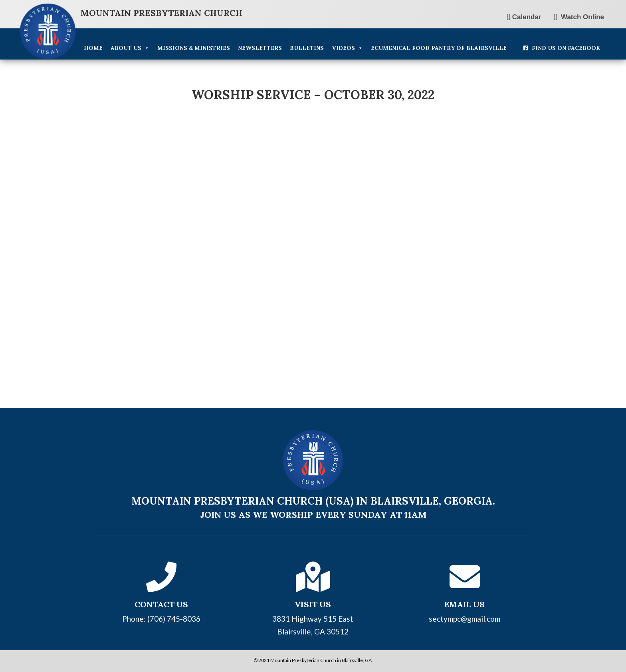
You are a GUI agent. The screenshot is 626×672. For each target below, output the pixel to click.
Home (93, 48)
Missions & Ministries (194, 48)
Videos (347, 48)
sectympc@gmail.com (465, 619)
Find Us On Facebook (566, 48)
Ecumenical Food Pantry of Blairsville (439, 48)
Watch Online (579, 17)
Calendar (524, 17)
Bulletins (307, 48)
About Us (130, 48)
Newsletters (260, 48)
